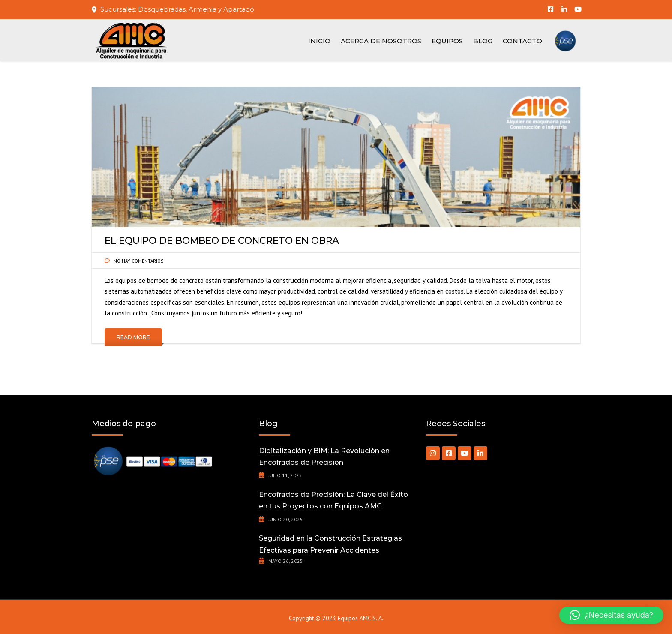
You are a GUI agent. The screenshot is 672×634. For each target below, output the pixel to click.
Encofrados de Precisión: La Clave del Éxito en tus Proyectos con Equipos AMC (333, 500)
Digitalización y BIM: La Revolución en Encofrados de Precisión (324, 457)
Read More (133, 337)
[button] (611, 615)
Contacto (522, 41)
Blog (483, 41)
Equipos (447, 41)
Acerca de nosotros (381, 41)
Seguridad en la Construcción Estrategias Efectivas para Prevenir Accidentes (330, 544)
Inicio (319, 41)
